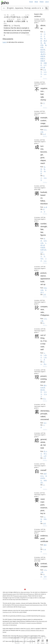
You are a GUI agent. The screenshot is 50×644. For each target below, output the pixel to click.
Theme (42, 2)
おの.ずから (44, 478)
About (36, 2)
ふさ (45, 456)
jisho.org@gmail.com (29, 594)
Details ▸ (45, 78)
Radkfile (30, 603)
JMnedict (23, 603)
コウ (45, 294)
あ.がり (43, 52)
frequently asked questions (21, 596)
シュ (45, 261)
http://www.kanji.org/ (41, 621)
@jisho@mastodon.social (9, 594)
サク (42, 259)
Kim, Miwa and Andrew (24, 592)
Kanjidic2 (18, 603)
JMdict (14, 603)
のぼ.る (43, 56)
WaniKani (43, 616)
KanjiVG (28, 629)
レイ (45, 134)
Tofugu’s (24, 616)
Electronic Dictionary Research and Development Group (28, 605)
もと (45, 423)
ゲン (45, 399)
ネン (45, 364)
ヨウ (45, 523)
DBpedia (21, 636)
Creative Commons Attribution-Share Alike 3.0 (32, 630)
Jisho (5, 3)
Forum (31, 2)
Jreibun (21, 612)
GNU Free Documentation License (32, 638)
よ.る (45, 207)
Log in (47, 2)
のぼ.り (43, 58)
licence (24, 607)
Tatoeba (28, 35)
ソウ (45, 458)
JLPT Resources (28, 641)
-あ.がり (43, 54)
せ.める (43, 247)
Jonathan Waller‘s (19, 641)
